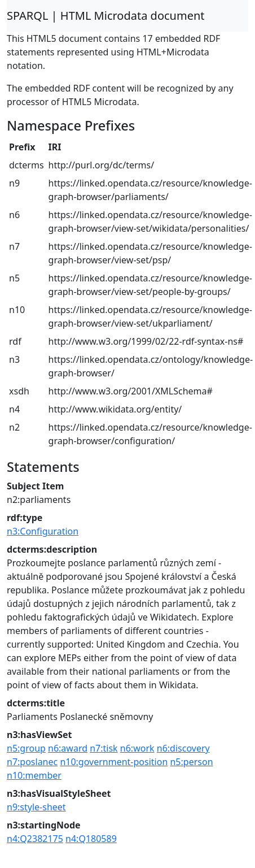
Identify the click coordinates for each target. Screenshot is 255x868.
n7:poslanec (32, 762)
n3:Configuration (43, 531)
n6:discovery (183, 748)
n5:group (26, 748)
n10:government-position (114, 762)
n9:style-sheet (36, 807)
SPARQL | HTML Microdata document (106, 16)
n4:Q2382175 (35, 839)
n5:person (191, 762)
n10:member (34, 775)
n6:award (68, 748)
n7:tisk (104, 748)
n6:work (137, 748)
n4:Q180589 (91, 839)
